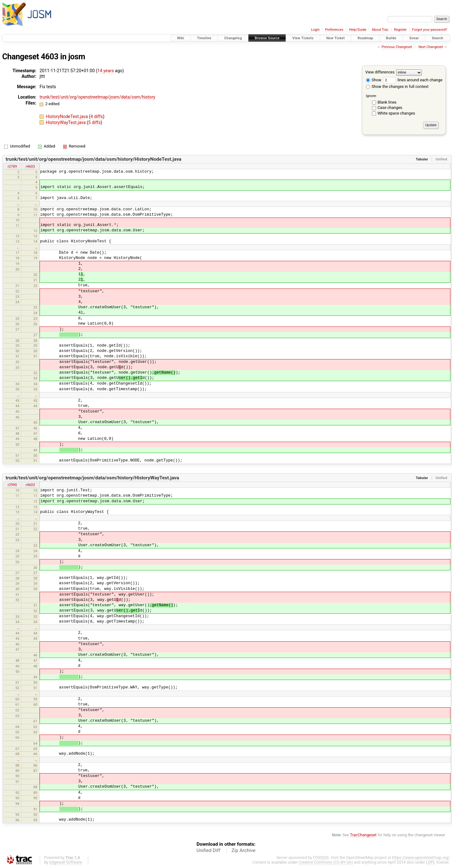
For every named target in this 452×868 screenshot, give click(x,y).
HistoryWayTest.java (66, 122)
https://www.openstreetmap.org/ (421, 857)
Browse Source (267, 38)
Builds (391, 38)
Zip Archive (244, 850)
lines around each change (413, 80)
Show (374, 80)
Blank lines (387, 102)
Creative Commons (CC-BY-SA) (326, 862)
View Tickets (303, 38)
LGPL (431, 862)
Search (437, 38)
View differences (380, 72)
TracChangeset (363, 835)
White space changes (396, 113)
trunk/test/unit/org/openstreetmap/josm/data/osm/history (97, 97)
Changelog (233, 38)
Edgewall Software (66, 862)
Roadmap (365, 38)
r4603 (30, 166)
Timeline (204, 38)
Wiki (181, 38)
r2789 (12, 166)
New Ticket (336, 38)
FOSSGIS (321, 857)
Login (315, 30)
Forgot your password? (430, 30)
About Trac (380, 30)
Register (400, 30)
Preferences (334, 30)
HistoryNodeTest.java (67, 116)
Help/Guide (358, 30)
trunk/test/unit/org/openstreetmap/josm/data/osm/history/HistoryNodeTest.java (94, 159)
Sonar (414, 38)
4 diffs (97, 116)
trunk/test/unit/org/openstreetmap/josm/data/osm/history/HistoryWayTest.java (92, 478)
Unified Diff (208, 850)
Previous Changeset (397, 47)
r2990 (12, 485)
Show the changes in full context (397, 86)
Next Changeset (431, 47)
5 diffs (94, 122)
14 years (106, 71)
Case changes (390, 108)
